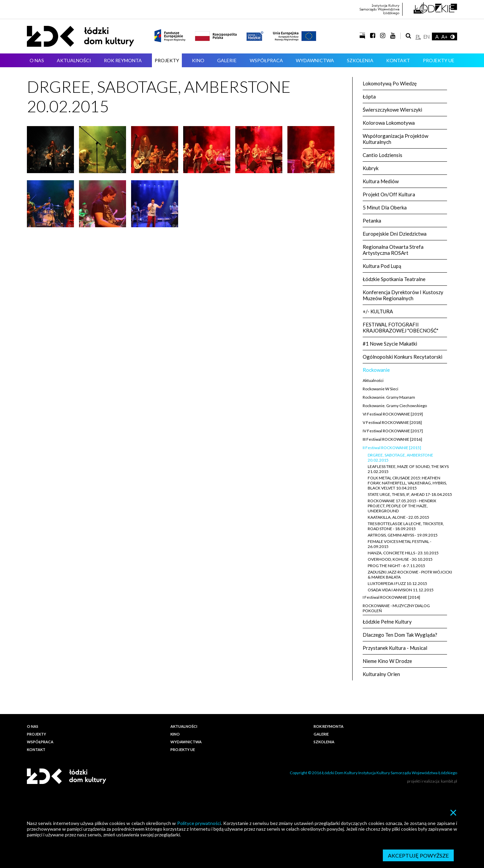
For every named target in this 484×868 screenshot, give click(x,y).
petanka (372, 221)
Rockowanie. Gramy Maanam (389, 397)
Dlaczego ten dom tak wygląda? (400, 635)
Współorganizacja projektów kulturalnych (395, 139)
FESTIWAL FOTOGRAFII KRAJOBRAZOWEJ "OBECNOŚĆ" (400, 327)
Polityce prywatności (199, 823)
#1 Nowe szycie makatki (390, 344)
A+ (445, 37)
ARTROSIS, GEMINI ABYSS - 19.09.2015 (403, 535)
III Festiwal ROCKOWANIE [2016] (392, 439)
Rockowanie (376, 370)
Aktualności (74, 60)
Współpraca (266, 60)
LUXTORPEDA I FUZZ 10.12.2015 (397, 583)
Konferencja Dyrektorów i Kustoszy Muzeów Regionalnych (403, 295)
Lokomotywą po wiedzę (390, 83)
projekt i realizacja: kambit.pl (432, 781)
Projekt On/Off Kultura (389, 194)
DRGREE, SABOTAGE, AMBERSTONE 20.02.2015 (400, 458)
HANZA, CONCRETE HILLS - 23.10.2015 (403, 553)
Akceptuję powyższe (418, 855)
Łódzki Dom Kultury (80, 36)
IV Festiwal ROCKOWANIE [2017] (393, 431)
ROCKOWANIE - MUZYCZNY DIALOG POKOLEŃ (396, 608)
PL (418, 37)
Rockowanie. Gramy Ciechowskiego (395, 406)
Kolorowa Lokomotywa (389, 123)
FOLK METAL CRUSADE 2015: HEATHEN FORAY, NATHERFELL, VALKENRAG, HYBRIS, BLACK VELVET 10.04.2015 (407, 483)
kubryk (371, 168)
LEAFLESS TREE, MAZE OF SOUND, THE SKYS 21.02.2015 (408, 469)
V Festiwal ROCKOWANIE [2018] (392, 422)
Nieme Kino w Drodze (387, 661)
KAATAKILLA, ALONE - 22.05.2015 (398, 517)
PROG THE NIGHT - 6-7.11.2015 (396, 566)
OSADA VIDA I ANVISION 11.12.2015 (401, 590)
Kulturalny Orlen (381, 674)
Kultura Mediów (381, 181)
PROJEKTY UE (439, 60)
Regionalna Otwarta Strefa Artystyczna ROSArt (393, 250)
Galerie (227, 60)
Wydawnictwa (315, 60)
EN (427, 37)
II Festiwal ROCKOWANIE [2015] (392, 448)
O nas (37, 60)
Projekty (167, 60)
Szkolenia (360, 60)
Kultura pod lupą (382, 266)
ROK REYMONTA (123, 60)
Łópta (369, 96)
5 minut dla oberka (385, 207)
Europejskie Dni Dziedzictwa (395, 234)
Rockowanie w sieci (380, 389)
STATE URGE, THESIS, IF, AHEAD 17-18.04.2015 (410, 494)
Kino (198, 60)
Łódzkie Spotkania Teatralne (394, 279)
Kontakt (398, 60)
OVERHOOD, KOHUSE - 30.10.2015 (400, 559)
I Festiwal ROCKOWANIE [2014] (391, 597)
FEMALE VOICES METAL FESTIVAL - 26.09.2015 (399, 544)
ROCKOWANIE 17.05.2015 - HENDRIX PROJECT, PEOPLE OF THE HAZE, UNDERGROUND (402, 506)
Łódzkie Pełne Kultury (387, 622)
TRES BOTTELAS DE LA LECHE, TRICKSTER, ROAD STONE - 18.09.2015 (406, 526)
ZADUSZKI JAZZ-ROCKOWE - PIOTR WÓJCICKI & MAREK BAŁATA (410, 575)
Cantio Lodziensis (382, 155)
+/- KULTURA (378, 311)
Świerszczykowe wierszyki (392, 110)
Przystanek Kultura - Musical (395, 648)
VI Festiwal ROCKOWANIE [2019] (393, 414)
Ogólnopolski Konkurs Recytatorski (402, 357)
